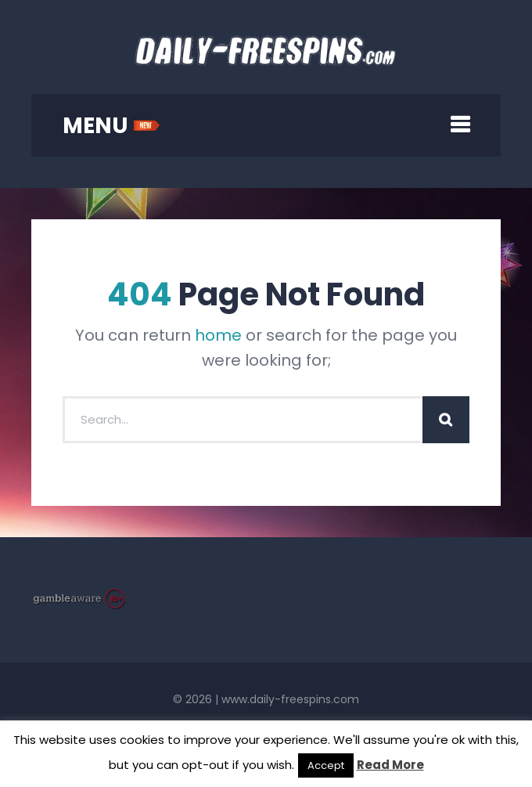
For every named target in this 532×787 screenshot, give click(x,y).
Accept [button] (326, 765)
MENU (111, 126)
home (218, 335)
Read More (390, 765)
